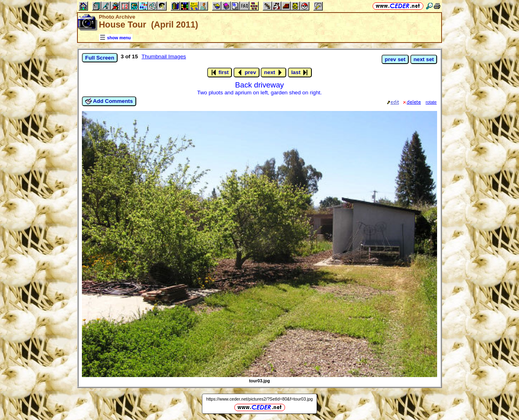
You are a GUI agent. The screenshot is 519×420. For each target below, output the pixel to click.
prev (247, 72)
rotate (431, 102)
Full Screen (100, 58)
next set (424, 59)
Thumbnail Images (164, 56)
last (300, 72)
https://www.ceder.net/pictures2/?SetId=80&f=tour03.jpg (259, 399)
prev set (395, 59)
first (220, 72)
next (273, 72)
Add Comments (109, 101)
